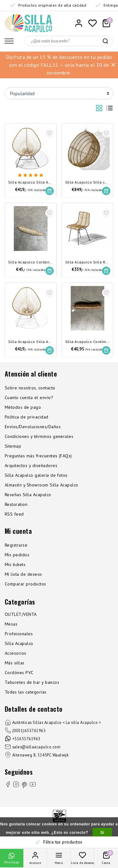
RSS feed (14, 514)
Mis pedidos (17, 555)
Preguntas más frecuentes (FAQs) (38, 456)
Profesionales (19, 634)
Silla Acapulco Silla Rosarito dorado (88, 262)
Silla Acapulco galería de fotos (36, 475)
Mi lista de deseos (23, 574)
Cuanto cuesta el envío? (29, 398)
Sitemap (13, 446)
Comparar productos (25, 584)
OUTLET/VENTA (21, 614)
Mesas (11, 624)
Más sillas (15, 663)
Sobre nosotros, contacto (30, 388)
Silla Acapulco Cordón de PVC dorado (88, 342)
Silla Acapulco (19, 643)
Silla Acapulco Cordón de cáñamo (31, 262)
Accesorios (16, 653)
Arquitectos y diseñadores (31, 465)
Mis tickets (15, 564)
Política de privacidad (27, 417)
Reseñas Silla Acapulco (28, 495)
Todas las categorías (26, 692)
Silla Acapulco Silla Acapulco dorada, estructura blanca (31, 342)
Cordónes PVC (19, 673)
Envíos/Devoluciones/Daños (33, 427)
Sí (102, 833)
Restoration (16, 504)
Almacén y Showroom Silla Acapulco (42, 485)
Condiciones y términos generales (39, 436)
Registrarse (16, 545)
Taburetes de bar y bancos (32, 682)
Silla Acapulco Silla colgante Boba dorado (88, 182)
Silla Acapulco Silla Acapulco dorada (31, 182)
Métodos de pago (23, 407)
